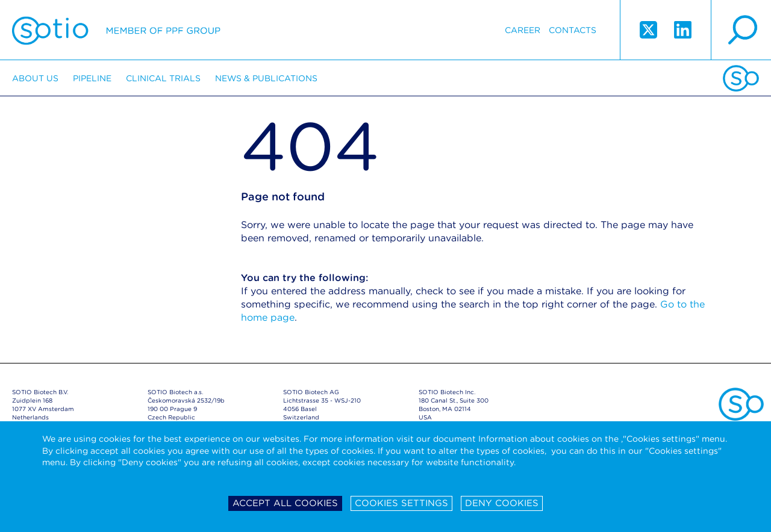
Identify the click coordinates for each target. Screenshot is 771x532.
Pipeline (92, 78)
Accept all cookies (285, 503)
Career (523, 30)
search (741, 30)
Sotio (116, 30)
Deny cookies (502, 503)
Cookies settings (401, 503)
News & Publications (266, 78)
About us (35, 78)
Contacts (573, 30)
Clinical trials (163, 78)
